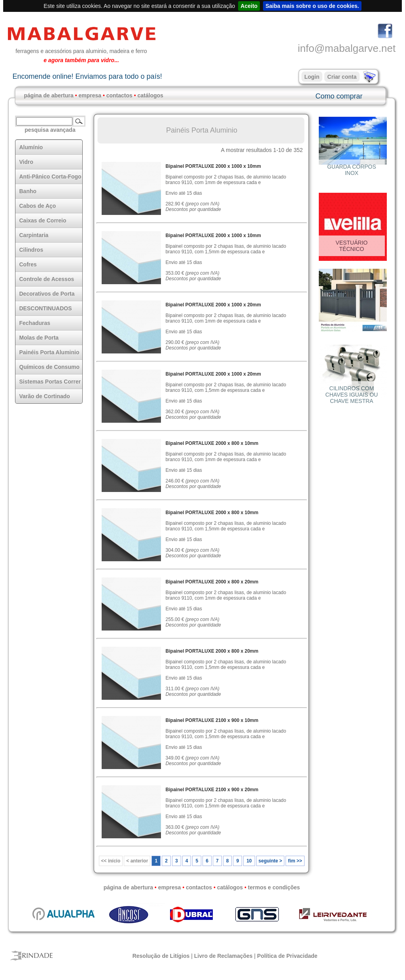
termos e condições (274, 887)
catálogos (150, 95)
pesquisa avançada (50, 130)
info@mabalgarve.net (347, 48)
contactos (119, 95)
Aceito (249, 6)
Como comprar (339, 96)
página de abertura (49, 95)
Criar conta (342, 77)
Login (312, 77)
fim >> (295, 861)
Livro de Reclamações (223, 956)
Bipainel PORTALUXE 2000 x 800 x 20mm (212, 582)
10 (249, 861)
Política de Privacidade (287, 956)
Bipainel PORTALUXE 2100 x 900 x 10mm (212, 720)
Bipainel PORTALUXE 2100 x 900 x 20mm (212, 790)
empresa (90, 95)
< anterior (137, 861)
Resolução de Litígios (161, 956)
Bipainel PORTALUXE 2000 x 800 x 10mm (212, 443)
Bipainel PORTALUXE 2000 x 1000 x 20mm (213, 305)
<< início (111, 861)
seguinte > (271, 861)
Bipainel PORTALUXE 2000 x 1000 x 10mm (213, 166)
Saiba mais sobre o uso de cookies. (312, 6)
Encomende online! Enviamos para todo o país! (87, 76)
